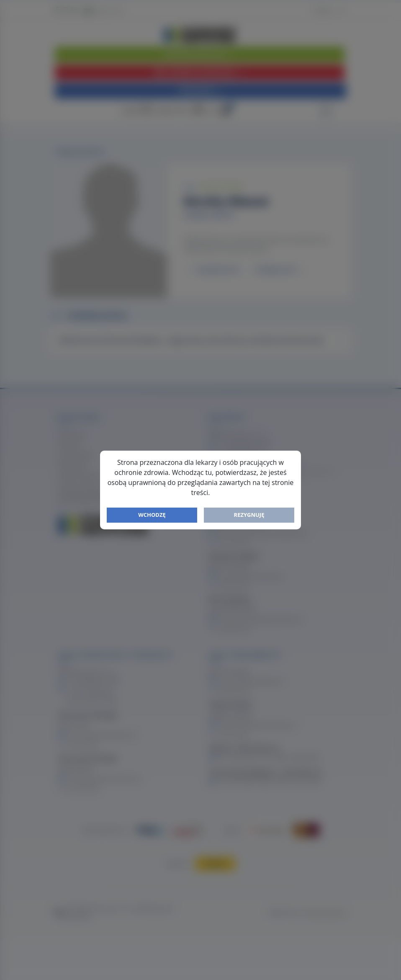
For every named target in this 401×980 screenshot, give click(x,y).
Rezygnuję (249, 515)
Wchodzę (152, 515)
